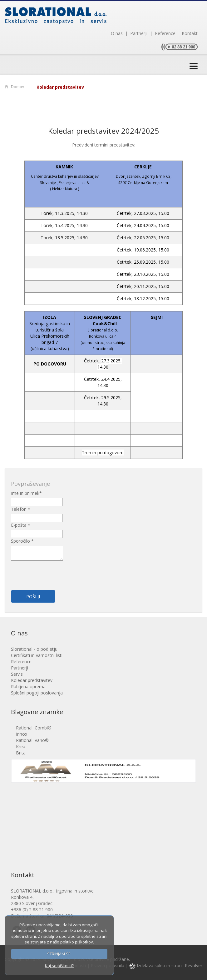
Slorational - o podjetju (34, 649)
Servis (17, 674)
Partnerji (138, 33)
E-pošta (21, 525)
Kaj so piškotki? (59, 966)
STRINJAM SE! (59, 954)
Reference (164, 33)
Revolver (194, 965)
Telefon (21, 509)
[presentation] (47, 572)
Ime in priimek (26, 493)
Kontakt (188, 33)
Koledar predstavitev (60, 87)
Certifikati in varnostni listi (37, 655)
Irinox (22, 734)
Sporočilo (22, 541)
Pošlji (33, 597)
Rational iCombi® (34, 728)
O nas (117, 33)
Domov (17, 87)
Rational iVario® (32, 740)
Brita (21, 753)
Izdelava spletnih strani (156, 965)
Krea (21, 746)
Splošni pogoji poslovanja (37, 693)
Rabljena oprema (28, 686)
